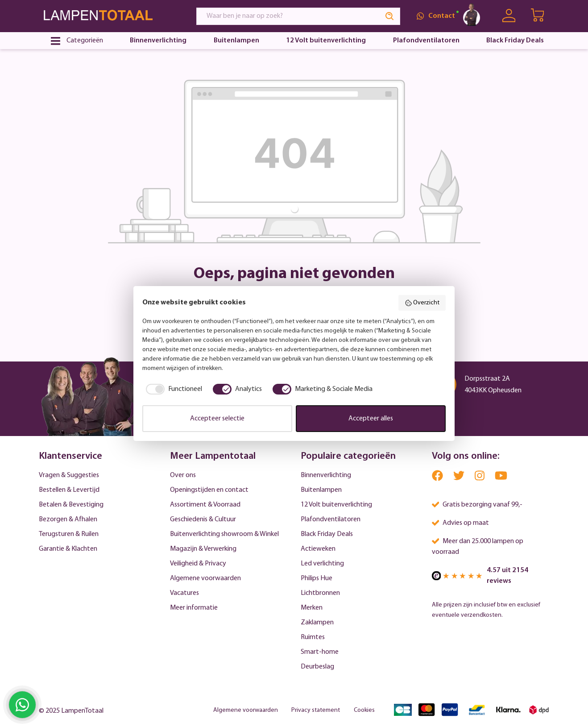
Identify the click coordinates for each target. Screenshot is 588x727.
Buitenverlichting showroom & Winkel (224, 534)
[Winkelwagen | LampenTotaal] (538, 16)
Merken (312, 608)
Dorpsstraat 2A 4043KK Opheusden (493, 385)
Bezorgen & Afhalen (68, 519)
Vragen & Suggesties (69, 475)
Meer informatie (194, 608)
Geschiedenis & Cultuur (203, 519)
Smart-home (320, 652)
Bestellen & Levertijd (69, 490)
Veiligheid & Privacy (198, 564)
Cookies (364, 710)
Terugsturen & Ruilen (69, 534)
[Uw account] (509, 16)
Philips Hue (317, 578)
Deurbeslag (317, 667)
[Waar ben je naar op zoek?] (288, 16)
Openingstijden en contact (209, 490)
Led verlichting (322, 564)
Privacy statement (316, 710)
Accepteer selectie (217, 419)
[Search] (390, 16)
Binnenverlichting (326, 475)
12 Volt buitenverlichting (336, 505)
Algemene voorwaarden (205, 578)
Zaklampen (317, 623)
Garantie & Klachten (68, 549)
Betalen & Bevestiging (71, 505)
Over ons (183, 475)
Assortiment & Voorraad (205, 505)
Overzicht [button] (422, 303)
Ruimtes (313, 637)
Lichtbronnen (320, 593)
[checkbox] (172, 389)
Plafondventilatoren (331, 519)
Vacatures (184, 593)
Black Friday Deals (327, 534)
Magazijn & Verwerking (203, 549)
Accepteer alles (371, 419)
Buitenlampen (321, 490)
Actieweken (318, 549)
